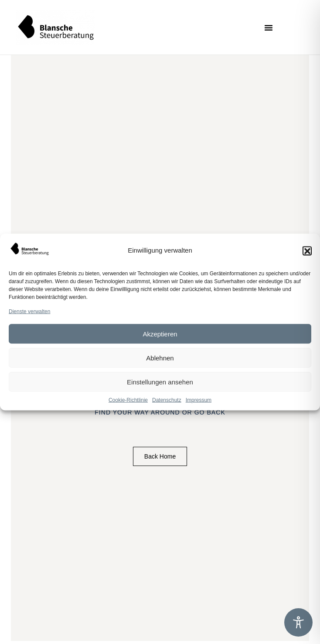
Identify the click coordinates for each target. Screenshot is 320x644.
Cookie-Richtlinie (128, 400)
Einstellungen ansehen (160, 382)
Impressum (199, 400)
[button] (307, 250)
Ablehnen (160, 358)
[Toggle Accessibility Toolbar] (298, 622)
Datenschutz (167, 400)
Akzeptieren (160, 334)
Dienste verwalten (29, 312)
